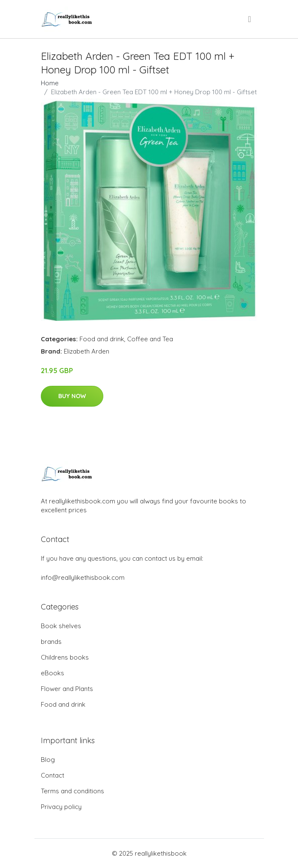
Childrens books (65, 657)
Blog (48, 760)
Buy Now (72, 396)
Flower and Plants (67, 689)
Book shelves (61, 626)
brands (51, 642)
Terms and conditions (72, 791)
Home (50, 83)
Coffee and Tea (150, 339)
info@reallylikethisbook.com (83, 577)
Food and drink (102, 339)
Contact (53, 775)
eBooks (53, 673)
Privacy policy (61, 807)
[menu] (250, 19)
